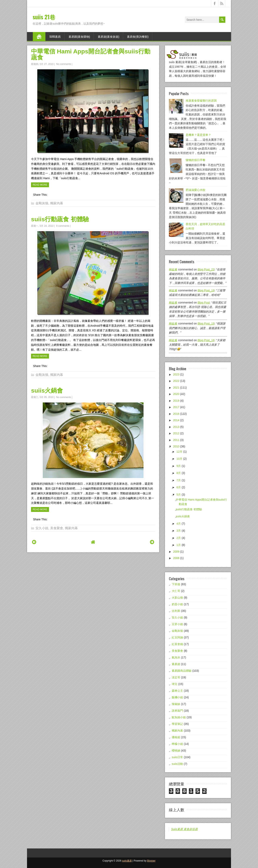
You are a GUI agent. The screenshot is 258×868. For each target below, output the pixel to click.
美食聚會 (57, 528)
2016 (176, 414)
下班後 (176, 584)
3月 (179, 531)
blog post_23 (206, 269)
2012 (176, 433)
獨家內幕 (57, 203)
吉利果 (176, 611)
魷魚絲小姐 (179, 717)
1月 (179, 545)
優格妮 (176, 737)
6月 (179, 487)
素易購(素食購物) (79, 36)
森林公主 (177, 691)
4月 (179, 524)
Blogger (151, 861)
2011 (176, 440)
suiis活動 (177, 764)
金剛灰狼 (42, 203)
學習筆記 (177, 724)
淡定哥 (176, 677)
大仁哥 (176, 591)
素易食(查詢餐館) (138, 36)
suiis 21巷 (44, 17)
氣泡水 (176, 657)
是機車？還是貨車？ (198, 135)
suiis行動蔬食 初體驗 (60, 219)
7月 (179, 480)
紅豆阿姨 (177, 637)
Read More (40, 185)
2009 (176, 552)
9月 (179, 466)
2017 (176, 407)
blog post (204, 303)
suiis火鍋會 (47, 390)
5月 (179, 495)
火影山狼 (177, 598)
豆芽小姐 (177, 624)
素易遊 (176, 664)
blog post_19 (206, 290)
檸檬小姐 (177, 744)
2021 (176, 388)
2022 (176, 381)
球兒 (175, 684)
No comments (64, 64)
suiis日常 (177, 757)
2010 (176, 446)
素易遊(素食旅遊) (108, 36)
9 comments (63, 226)
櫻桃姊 (176, 751)
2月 (179, 538)
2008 (176, 558)
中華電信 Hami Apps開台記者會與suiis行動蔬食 (91, 54)
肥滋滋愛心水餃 (196, 190)
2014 (176, 420)
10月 (179, 459)
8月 (179, 473)
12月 (179, 452)
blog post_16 (206, 340)
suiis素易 (55, 36)
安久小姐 (42, 528)
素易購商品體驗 (182, 671)
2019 (176, 401)
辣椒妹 (176, 704)
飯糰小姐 (177, 697)
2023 (176, 374)
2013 (176, 427)
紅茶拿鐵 (177, 644)
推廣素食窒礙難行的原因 (201, 101)
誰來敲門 (177, 711)
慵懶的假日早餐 (196, 160)
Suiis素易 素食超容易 (184, 829)
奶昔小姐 (177, 604)
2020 (176, 394)
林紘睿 (173, 269)
